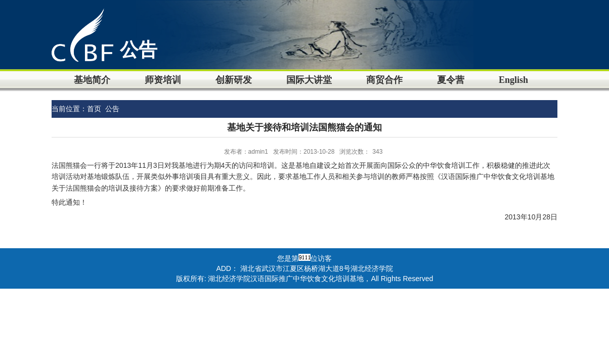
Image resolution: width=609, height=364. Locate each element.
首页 (94, 109)
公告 (112, 109)
